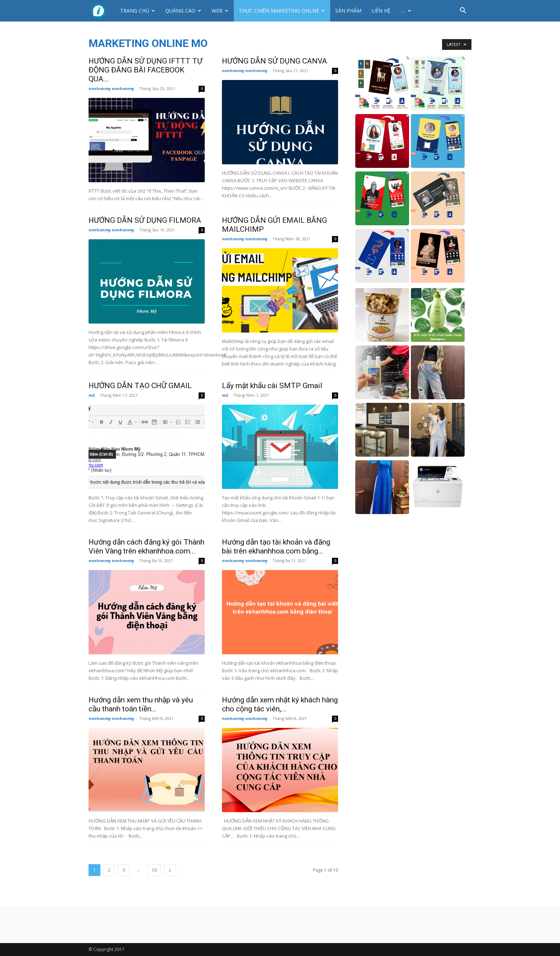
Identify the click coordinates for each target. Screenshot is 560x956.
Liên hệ (381, 11)
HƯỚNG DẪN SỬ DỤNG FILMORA (145, 220)
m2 (92, 395)
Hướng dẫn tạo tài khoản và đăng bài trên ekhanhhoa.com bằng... (276, 547)
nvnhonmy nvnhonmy (111, 88)
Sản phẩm (348, 11)
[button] (463, 11)
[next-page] (170, 870)
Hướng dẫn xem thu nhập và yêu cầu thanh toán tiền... (141, 704)
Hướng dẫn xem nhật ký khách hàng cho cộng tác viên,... (280, 704)
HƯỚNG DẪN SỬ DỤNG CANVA (274, 61)
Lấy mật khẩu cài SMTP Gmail (272, 386)
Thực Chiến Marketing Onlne (282, 11)
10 (154, 870)
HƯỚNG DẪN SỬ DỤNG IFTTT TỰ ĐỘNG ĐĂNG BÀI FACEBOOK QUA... (146, 70)
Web (220, 11)
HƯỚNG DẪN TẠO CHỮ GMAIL (140, 386)
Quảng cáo (183, 11)
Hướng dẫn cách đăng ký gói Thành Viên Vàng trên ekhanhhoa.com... (146, 547)
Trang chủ (137, 11)
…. (406, 11)
